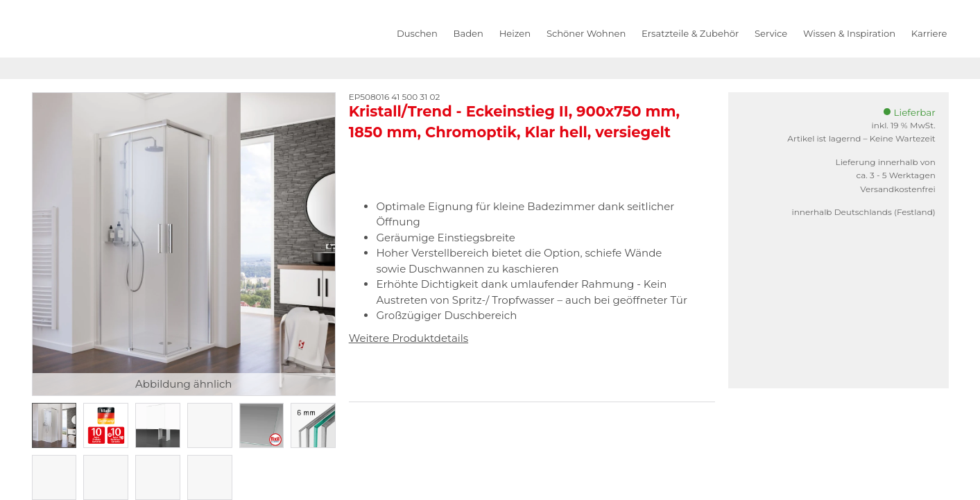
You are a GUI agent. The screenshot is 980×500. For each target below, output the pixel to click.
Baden (468, 33)
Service (771, 33)
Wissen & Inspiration (849, 33)
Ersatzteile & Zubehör (690, 33)
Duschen (417, 33)
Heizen (515, 33)
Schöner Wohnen (586, 33)
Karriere (929, 33)
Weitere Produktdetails (409, 338)
